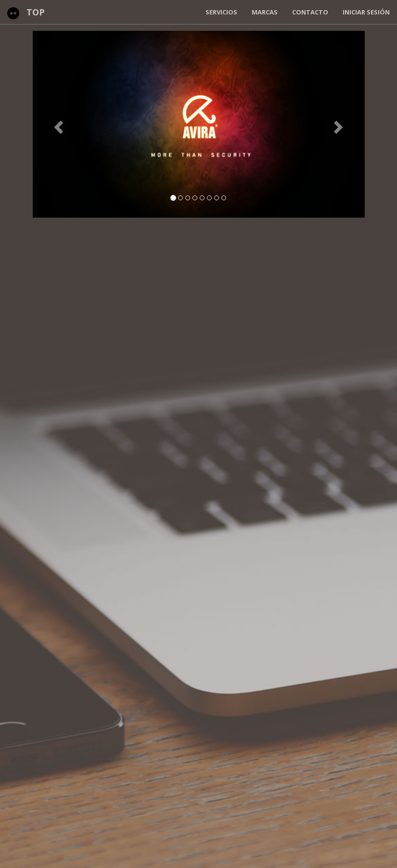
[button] (58, 124)
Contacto (310, 12)
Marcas (265, 12)
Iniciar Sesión (366, 12)
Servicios (221, 12)
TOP (36, 12)
